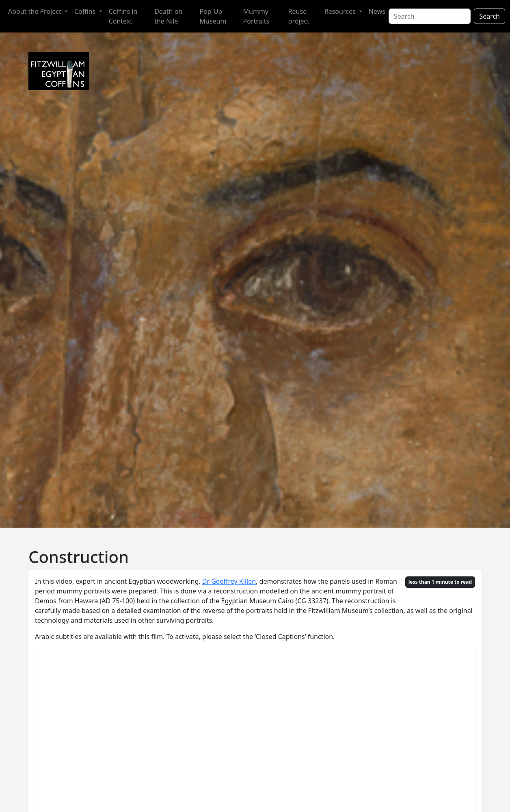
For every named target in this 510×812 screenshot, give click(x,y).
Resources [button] (341, 11)
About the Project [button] (36, 11)
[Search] (430, 16)
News (377, 11)
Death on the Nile (168, 16)
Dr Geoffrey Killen (229, 581)
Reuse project (299, 16)
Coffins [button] (86, 11)
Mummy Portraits (256, 16)
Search (489, 16)
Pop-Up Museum (213, 16)
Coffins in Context (123, 16)
